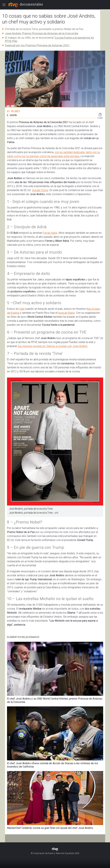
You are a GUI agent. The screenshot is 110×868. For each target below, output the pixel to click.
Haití (22, 309)
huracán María (66, 313)
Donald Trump (40, 190)
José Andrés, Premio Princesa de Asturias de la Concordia (42, 33)
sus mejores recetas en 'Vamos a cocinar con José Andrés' (53, 346)
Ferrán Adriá (50, 233)
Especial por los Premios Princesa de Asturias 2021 (37, 45)
